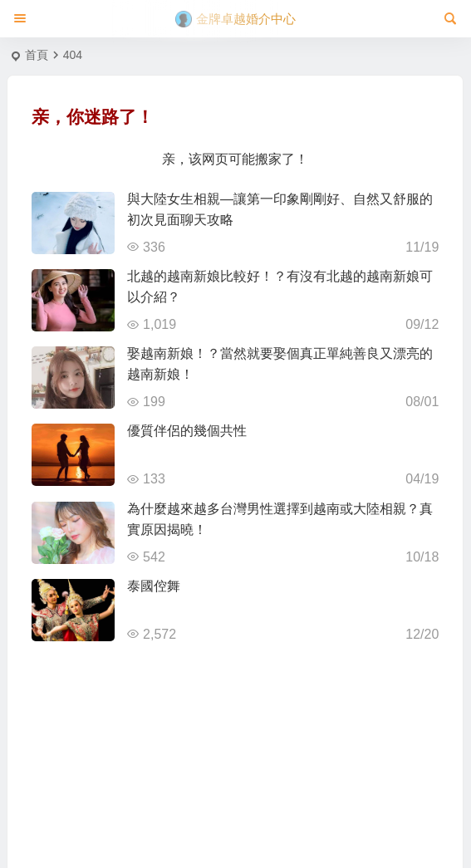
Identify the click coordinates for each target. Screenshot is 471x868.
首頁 (37, 55)
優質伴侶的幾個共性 (187, 431)
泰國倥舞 (154, 586)
